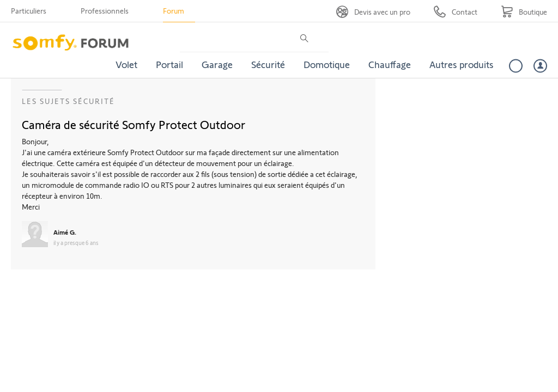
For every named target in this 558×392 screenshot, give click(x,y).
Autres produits (462, 64)
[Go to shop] (524, 12)
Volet (126, 64)
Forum (174, 11)
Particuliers (29, 11)
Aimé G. (65, 232)
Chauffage (390, 64)
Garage (217, 64)
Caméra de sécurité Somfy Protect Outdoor (134, 124)
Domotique (327, 64)
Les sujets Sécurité (68, 101)
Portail (169, 64)
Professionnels (105, 11)
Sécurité (268, 64)
